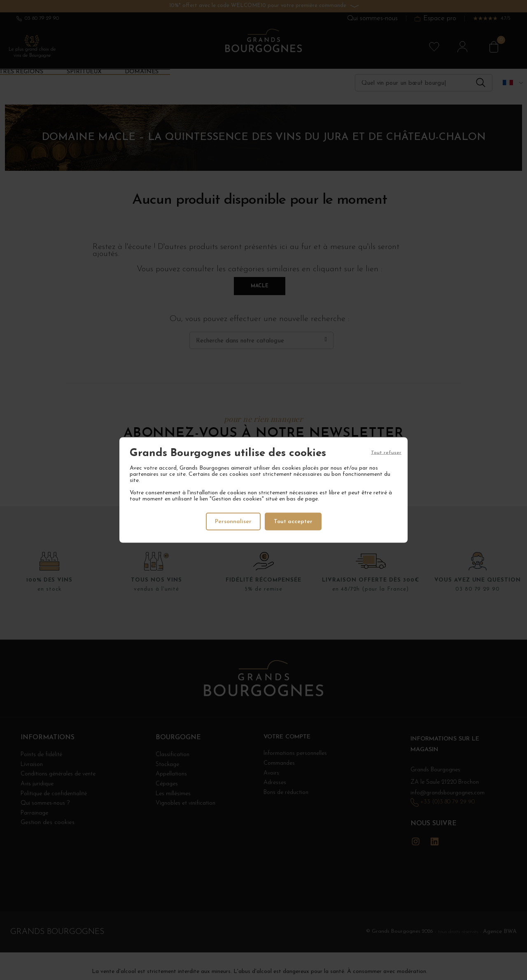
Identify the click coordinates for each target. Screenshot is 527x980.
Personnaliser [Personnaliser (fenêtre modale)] (233, 521)
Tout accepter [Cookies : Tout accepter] (294, 521)
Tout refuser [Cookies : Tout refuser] (386, 453)
